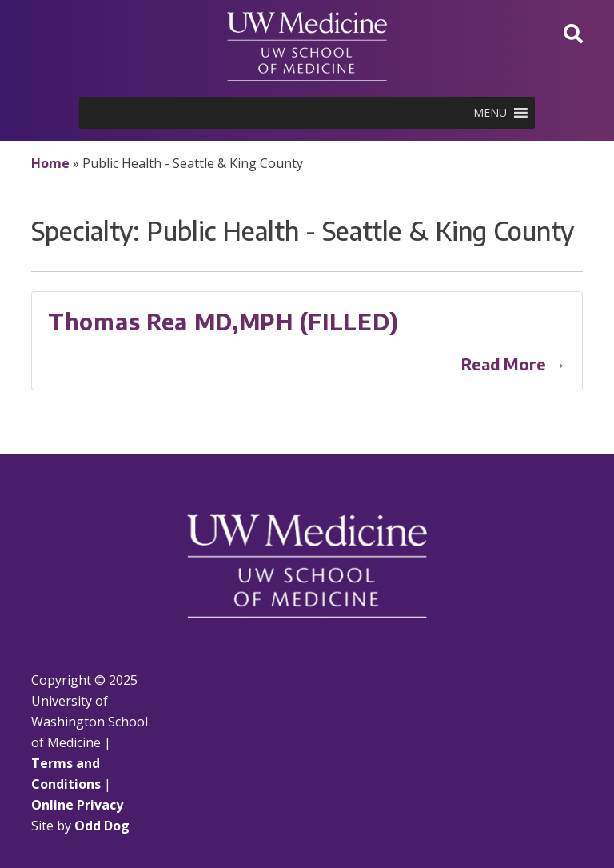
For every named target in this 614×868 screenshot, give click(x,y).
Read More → (514, 364)
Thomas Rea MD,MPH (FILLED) (223, 321)
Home (50, 163)
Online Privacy (77, 805)
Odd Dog (102, 826)
